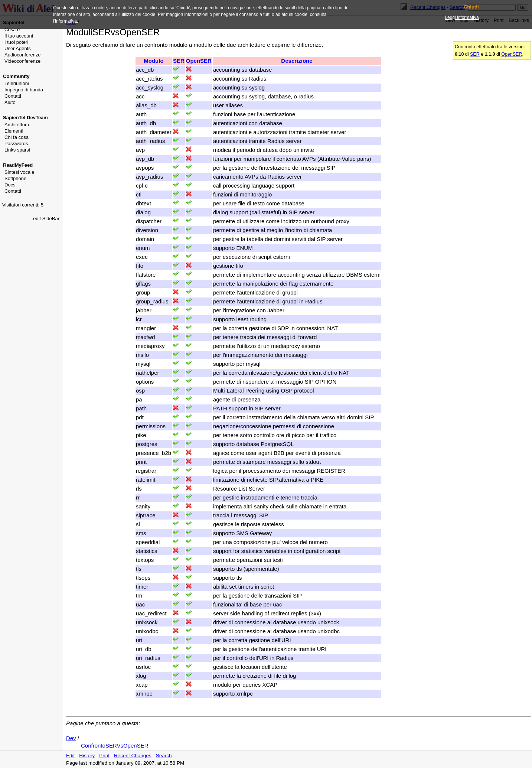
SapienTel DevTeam (25, 118)
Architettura (17, 125)
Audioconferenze (23, 55)
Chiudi (471, 7)
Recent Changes (133, 756)
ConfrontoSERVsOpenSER (115, 746)
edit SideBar (46, 219)
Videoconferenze (22, 61)
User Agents (18, 48)
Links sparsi (17, 150)
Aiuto (10, 102)
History (87, 756)
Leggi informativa (462, 17)
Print (104, 756)
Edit (70, 756)
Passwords (16, 144)
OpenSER (512, 54)
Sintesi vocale (19, 172)
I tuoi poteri (16, 42)
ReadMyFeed (18, 165)
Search (164, 756)
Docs (10, 185)
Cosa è (12, 30)
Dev (71, 738)
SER (475, 54)
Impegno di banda (24, 90)
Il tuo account (19, 36)
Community (16, 76)
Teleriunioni (17, 83)
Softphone (15, 178)
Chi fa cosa (17, 137)
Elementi (14, 131)
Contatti (13, 96)
